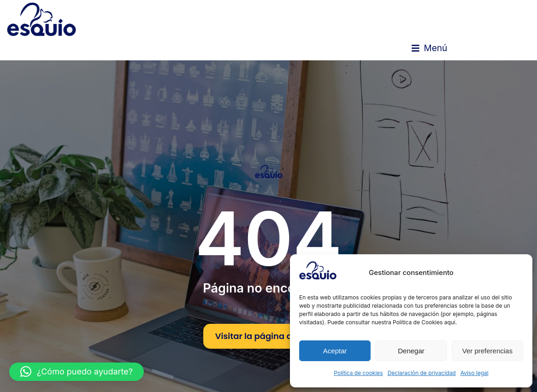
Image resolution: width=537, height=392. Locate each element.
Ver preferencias (487, 351)
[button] (430, 48)
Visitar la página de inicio (269, 336)
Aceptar (335, 351)
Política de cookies (358, 373)
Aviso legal (475, 373)
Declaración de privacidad (422, 373)
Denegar (411, 351)
